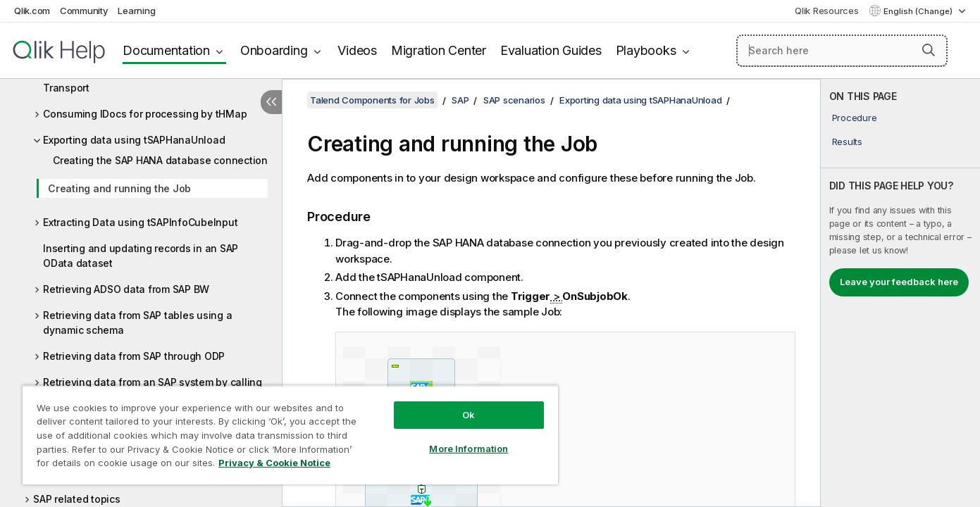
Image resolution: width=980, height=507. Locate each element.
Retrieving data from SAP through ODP (134, 356)
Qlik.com (32, 11)
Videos (357, 50)
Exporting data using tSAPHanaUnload (134, 140)
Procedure (855, 118)
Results (847, 142)
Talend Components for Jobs (372, 100)
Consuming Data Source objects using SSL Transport (144, 80)
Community (84, 11)
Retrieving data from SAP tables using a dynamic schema (137, 323)
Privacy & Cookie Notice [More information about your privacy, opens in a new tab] (274, 463)
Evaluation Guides (551, 50)
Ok (469, 415)
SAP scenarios (514, 100)
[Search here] (842, 51)
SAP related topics (77, 499)
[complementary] (900, 293)
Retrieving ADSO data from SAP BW (126, 289)
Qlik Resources (827, 11)
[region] (290, 435)
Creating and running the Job (119, 188)
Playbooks (646, 50)
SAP (460, 100)
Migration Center (439, 50)
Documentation (166, 50)
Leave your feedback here (899, 282)
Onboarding (274, 50)
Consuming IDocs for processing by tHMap (145, 114)
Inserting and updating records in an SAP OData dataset (141, 256)
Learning (136, 11)
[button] (929, 50)
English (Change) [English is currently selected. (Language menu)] (919, 11)
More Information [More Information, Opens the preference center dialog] (469, 449)
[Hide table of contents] (271, 102)
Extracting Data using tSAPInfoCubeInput (140, 222)
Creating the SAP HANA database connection (160, 160)
